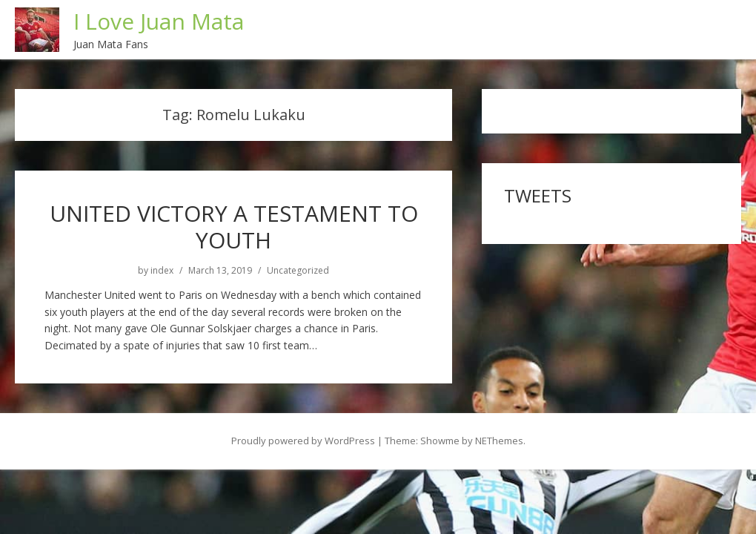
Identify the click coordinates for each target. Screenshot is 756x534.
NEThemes (499, 441)
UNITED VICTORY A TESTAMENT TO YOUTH (234, 227)
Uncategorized (298, 271)
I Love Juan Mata (159, 21)
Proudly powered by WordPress (303, 441)
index (162, 271)
